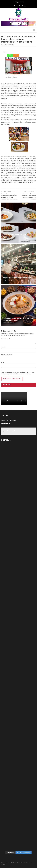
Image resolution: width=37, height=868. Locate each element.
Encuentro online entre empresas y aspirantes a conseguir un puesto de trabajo (29, 196)
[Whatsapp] (10, 54)
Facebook (11, 431)
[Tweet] (3, 52)
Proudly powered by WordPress (9, 863)
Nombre (4, 347)
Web (3, 362)
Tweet (5, 52)
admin (3, 45)
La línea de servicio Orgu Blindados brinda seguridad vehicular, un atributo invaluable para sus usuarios (9, 196)
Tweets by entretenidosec (9, 420)
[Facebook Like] (2, 52)
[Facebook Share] (2, 52)
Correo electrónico (7, 355)
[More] (16, 54)
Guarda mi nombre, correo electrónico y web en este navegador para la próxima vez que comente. (18, 373)
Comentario (6, 339)
